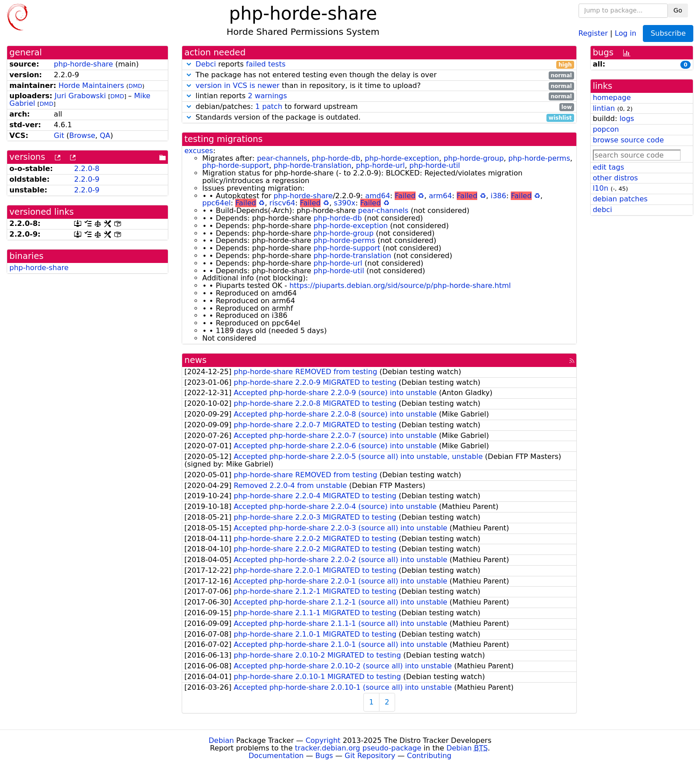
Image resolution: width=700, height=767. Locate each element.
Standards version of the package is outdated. (379, 118)
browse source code (628, 140)
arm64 (440, 196)
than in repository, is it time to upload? (379, 86)
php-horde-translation (312, 165)
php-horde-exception (402, 158)
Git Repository (370, 756)
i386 (498, 196)
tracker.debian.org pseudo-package (358, 748)
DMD (135, 86)
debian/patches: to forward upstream (379, 107)
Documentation (276, 756)
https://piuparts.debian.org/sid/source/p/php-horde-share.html (400, 286)
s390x (345, 203)
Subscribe (668, 33)
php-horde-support (236, 165)
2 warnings (267, 96)
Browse (82, 135)
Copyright (323, 740)
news (196, 360)
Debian (221, 740)
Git (59, 135)
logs (627, 119)
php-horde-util (435, 165)
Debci (206, 64)
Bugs (324, 756)
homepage (612, 98)
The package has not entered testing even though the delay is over (379, 75)
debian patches (620, 199)
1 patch (269, 106)
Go (678, 10)
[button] (189, 64)
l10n (601, 188)
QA (105, 135)
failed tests (266, 64)
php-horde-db (336, 158)
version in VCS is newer (237, 85)
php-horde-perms (539, 158)
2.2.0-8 (87, 169)
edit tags (608, 167)
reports (379, 65)
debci (602, 210)
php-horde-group (474, 158)
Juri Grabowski (80, 96)
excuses (199, 151)
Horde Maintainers (91, 85)
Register (593, 33)
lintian (604, 108)
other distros (615, 178)
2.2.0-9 (87, 179)
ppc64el (217, 203)
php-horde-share (84, 64)
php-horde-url (380, 165)
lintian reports (379, 96)
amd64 (378, 196)
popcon (606, 129)
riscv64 (282, 203)
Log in (625, 33)
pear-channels (282, 158)
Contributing (429, 756)
